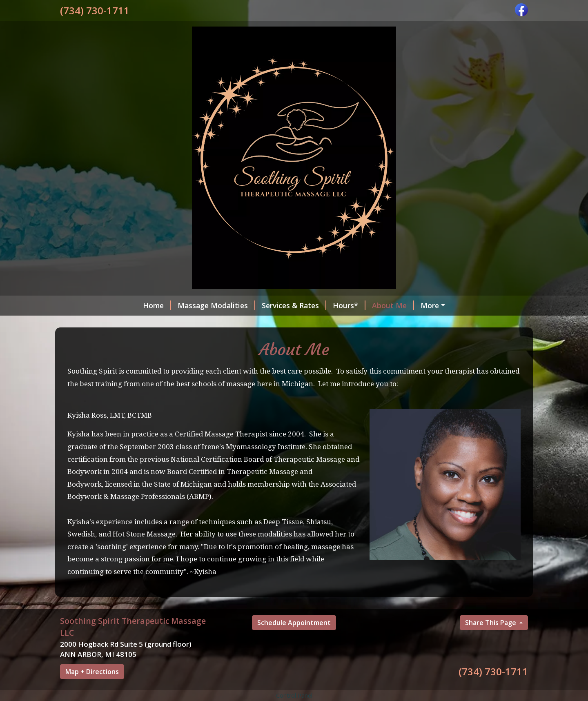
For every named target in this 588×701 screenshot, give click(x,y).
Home (157, 305)
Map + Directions (92, 672)
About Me (393, 305)
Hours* (349, 305)
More (430, 305)
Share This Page (491, 623)
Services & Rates (294, 305)
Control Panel (294, 695)
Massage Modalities (216, 305)
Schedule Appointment (294, 623)
